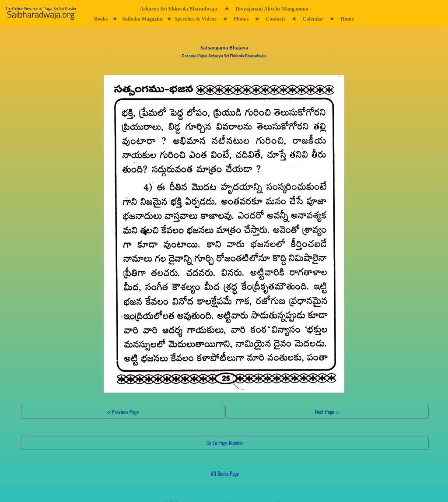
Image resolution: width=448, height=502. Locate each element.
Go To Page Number (225, 443)
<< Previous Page (123, 412)
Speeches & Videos (196, 19)
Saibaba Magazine (143, 19)
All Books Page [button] (225, 473)
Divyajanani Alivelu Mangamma (272, 9)
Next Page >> (327, 412)
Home (347, 19)
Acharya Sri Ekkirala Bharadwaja (178, 9)
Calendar (313, 19)
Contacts (275, 19)
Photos (241, 19)
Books (101, 19)
